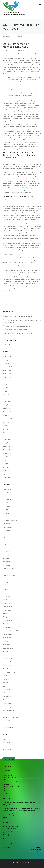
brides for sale (7, 548)
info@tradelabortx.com (12, 835)
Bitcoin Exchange (7, 527)
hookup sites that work (9, 620)
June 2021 (6, 429)
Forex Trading (7, 610)
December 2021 (7, 408)
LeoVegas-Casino (8, 651)
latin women (6, 645)
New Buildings (7, 669)
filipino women (7, 596)
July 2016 (5, 474)
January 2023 (6, 363)
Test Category (7, 696)
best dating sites (7, 517)
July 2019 (5, 464)
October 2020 (7, 453)
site (4, 686)
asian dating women (8, 503)
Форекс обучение (8, 727)
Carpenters (7, 780)
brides (5, 544)
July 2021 (5, 426)
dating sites (6, 586)
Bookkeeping (6, 541)
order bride (6, 676)
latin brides (6, 641)
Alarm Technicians (9, 773)
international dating (8, 627)
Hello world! (25, 345)
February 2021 (7, 439)
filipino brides (7, 593)
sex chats (5, 683)
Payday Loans (7, 679)
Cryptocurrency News (9, 572)
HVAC (6, 789)
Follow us (7, 759)
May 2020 (6, 460)
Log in (4, 739)
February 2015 (7, 477)
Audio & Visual (8, 775)
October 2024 (7, 357)
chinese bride (7, 562)
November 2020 (7, 450)
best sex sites (7, 524)
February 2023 (7, 360)
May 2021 (6, 433)
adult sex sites (7, 493)
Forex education (7, 607)
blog (4, 537)
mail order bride (7, 655)
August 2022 (6, 381)
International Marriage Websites (12, 631)
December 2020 (7, 446)
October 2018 (7, 471)
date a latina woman (8, 579)
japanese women (8, 638)
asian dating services (9, 499)
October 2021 (7, 415)
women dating (7, 707)
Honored (5, 613)
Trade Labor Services (27, 862)
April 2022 (6, 395)
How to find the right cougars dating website (19, 326)
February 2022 (7, 401)
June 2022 (6, 388)
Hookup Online (7, 617)
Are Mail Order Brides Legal (11, 496)
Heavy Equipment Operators (12, 786)
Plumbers (7, 791)
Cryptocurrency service (9, 576)
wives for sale (7, 703)
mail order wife (7, 662)
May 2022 (6, 391)
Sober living (6, 689)
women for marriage (9, 710)
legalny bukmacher (8, 648)
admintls (14, 50)
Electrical (7, 784)
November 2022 (7, 370)
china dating (6, 558)
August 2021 (6, 422)
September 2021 (8, 419)
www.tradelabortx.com (12, 838)
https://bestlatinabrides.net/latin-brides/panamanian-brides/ (19, 190)
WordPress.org (7, 749)
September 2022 (8, 377)
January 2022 (6, 405)
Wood (4, 714)
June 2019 (6, 467)
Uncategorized (7, 700)
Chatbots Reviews (8, 555)
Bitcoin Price (6, 534)
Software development (9, 693)
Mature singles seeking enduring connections (19, 316)
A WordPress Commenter (12, 345)
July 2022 (5, 384)
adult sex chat (7, 489)
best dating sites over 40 (10, 520)
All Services (7, 771)
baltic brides (6, 506)
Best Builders (6, 513)
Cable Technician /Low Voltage (12, 777)
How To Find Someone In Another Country (15, 624)
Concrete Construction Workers (12, 782)
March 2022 (6, 398)
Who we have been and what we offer (17, 330)
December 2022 (7, 367)
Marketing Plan (7, 665)
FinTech (5, 600)
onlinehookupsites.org (9, 672)
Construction (6, 565)
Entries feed (6, 743)
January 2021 (6, 443)
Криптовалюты (7, 721)
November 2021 (7, 412)
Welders (6, 793)
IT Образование (7, 634)
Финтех (5, 724)
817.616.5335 (10, 832)
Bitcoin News (6, 531)
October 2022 (7, 374)
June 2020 (6, 457)
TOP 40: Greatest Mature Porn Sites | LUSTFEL (19, 333)
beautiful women (8, 510)
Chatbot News (7, 551)
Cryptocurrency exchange (10, 569)
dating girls (6, 582)
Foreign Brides (7, 603)
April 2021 (6, 436)
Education (5, 589)
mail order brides (8, 658)
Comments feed (7, 746)
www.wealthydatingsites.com (11, 717)
